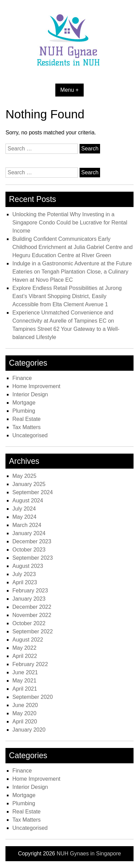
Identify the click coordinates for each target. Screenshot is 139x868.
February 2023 (30, 591)
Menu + (70, 90)
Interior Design (30, 394)
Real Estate (26, 419)
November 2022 (32, 615)
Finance (22, 378)
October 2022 (29, 623)
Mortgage (24, 403)
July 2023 (24, 574)
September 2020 (32, 697)
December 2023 (32, 541)
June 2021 (25, 672)
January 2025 (29, 484)
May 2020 (24, 713)
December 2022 (32, 607)
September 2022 (32, 631)
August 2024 (28, 501)
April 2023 (25, 582)
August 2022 (28, 640)
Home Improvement (36, 386)
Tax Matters (26, 427)
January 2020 (29, 730)
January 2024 (29, 533)
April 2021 (25, 689)
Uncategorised (30, 435)
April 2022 (25, 656)
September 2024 (32, 492)
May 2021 (24, 681)
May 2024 (24, 517)
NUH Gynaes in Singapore (89, 854)
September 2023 (32, 558)
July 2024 (24, 509)
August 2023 (28, 566)
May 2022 (24, 648)
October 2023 (29, 550)
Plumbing (24, 411)
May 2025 (24, 476)
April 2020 (25, 722)
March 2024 (27, 525)
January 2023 (29, 599)
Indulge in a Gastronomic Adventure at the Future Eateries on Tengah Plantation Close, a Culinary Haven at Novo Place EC (72, 272)
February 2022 (30, 664)
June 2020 (25, 705)
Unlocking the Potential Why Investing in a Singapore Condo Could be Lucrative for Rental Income (70, 223)
